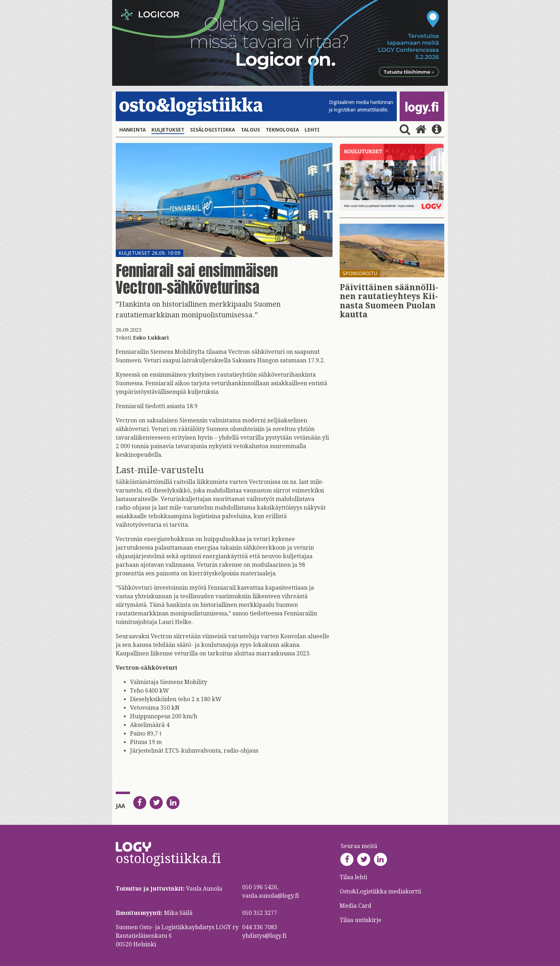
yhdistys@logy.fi (264, 936)
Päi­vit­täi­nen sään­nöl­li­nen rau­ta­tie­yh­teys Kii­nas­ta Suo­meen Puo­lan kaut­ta (389, 301)
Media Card (356, 906)
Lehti (312, 130)
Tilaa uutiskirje (361, 920)
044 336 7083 (260, 927)
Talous (250, 130)
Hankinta (132, 130)
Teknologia (282, 130)
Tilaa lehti (353, 877)
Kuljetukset (168, 130)
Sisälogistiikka (212, 130)
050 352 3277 (260, 913)
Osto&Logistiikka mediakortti (380, 891)
